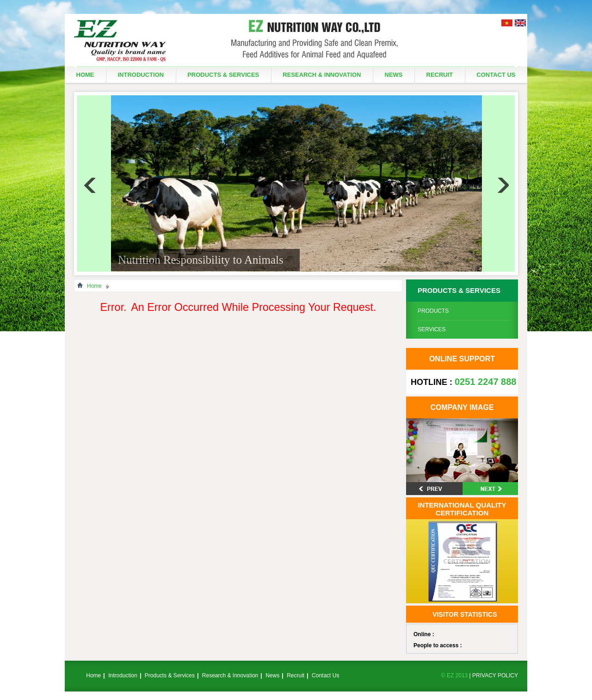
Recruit (440, 75)
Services (432, 329)
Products (433, 311)
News (394, 75)
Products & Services (223, 75)
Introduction (141, 75)
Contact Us (496, 75)
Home (85, 75)
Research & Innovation (322, 75)
